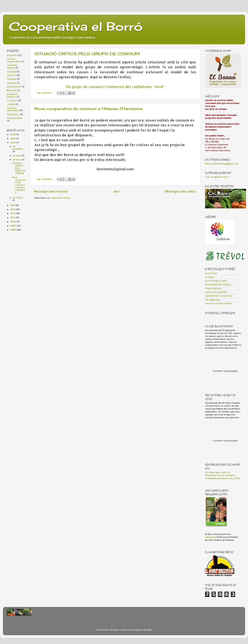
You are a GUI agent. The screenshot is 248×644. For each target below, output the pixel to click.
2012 (13, 213)
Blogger (148, 630)
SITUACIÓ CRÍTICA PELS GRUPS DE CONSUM (87, 54)
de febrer (18, 198)
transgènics (13, 114)
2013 (13, 209)
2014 (13, 205)
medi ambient (14, 87)
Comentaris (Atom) (60, 198)
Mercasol (12, 90)
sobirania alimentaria (13, 109)
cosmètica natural (12, 66)
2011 (13, 218)
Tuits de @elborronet (217, 177)
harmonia (12, 79)
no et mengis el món (216, 281)
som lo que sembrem (216, 292)
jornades (12, 83)
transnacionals (15, 118)
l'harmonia (211, 537)
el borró (11, 75)
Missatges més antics (181, 191)
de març (17, 160)
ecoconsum (211, 273)
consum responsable (14, 60)
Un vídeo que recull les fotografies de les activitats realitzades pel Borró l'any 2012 (222, 475)
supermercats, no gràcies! (219, 296)
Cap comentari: (45, 93)
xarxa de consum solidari (218, 303)
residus (11, 104)
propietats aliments (12, 95)
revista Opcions (213, 288)
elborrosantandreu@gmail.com (222, 164)
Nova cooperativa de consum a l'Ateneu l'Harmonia (88, 109)
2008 (13, 230)
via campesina (212, 300)
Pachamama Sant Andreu (218, 284)
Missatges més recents (51, 191)
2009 (13, 226)
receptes (12, 100)
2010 (13, 222)
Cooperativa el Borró (76, 26)
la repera (210, 277)
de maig (17, 155)
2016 (13, 139)
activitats (12, 55)
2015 (13, 143)
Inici (117, 191)
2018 (13, 134)
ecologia (11, 72)
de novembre (18, 148)
